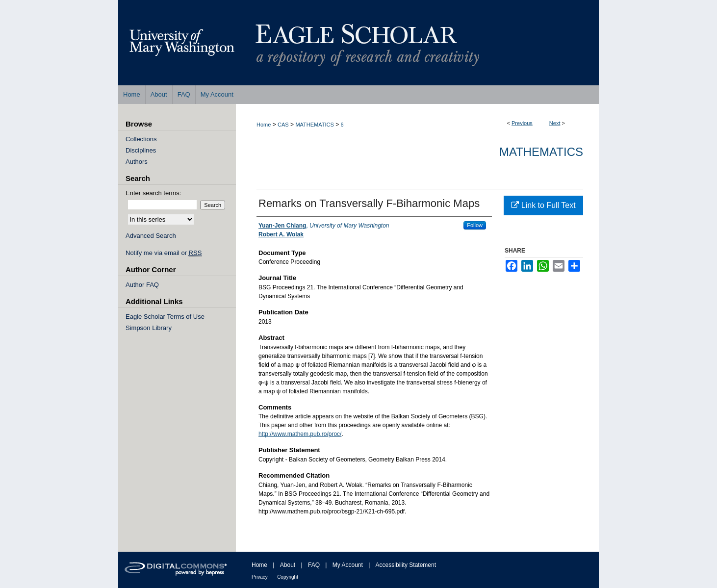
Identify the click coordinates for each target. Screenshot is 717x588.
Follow (475, 225)
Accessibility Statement (406, 565)
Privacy (260, 577)
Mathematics (541, 152)
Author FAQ (142, 285)
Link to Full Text (543, 205)
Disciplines (141, 150)
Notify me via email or (164, 253)
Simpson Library (149, 328)
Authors (137, 162)
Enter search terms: (153, 193)
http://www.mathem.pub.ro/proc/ (300, 434)
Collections (141, 139)
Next (555, 123)
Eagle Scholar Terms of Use (165, 317)
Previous (522, 123)
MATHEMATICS (314, 125)
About (288, 565)
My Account (348, 565)
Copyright (288, 577)
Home (264, 125)
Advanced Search (151, 236)
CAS (283, 125)
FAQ (314, 565)
